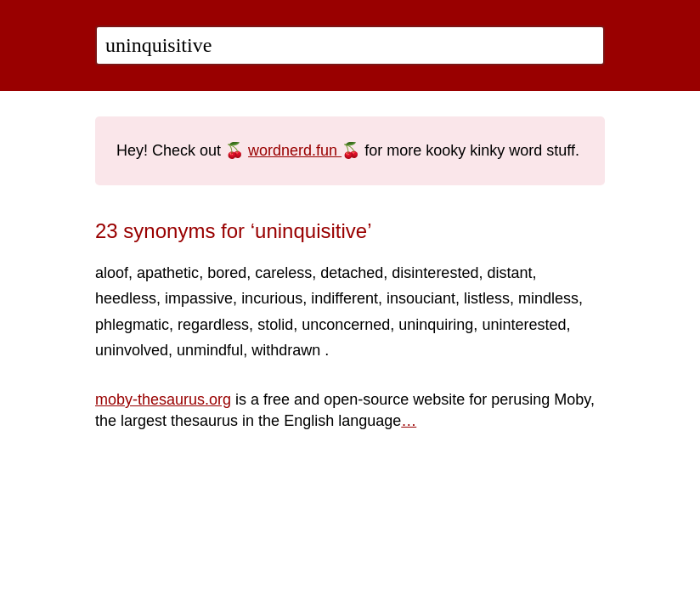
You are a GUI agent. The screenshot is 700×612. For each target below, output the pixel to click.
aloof (112, 273)
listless (487, 298)
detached (352, 273)
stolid (275, 325)
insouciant (421, 298)
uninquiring (436, 325)
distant (509, 273)
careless (283, 273)
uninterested (524, 325)
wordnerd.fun (295, 150)
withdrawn (288, 350)
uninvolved (132, 350)
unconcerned (346, 325)
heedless (126, 298)
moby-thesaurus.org (163, 399)
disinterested (435, 273)
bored (227, 273)
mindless (548, 298)
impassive (199, 298)
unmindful (210, 350)
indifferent (344, 298)
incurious (272, 298)
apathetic (168, 273)
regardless (213, 325)
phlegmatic (132, 325)
